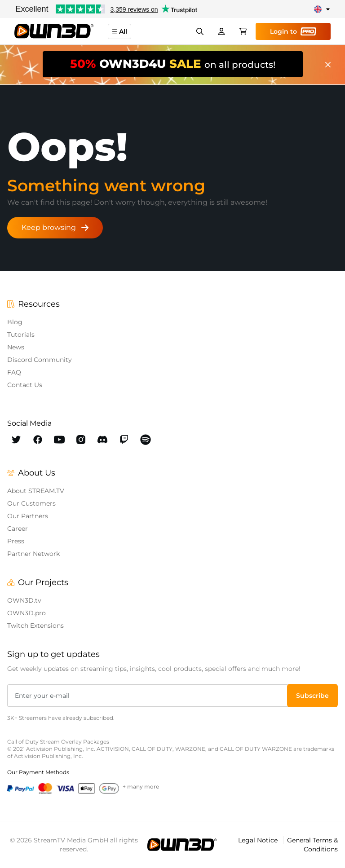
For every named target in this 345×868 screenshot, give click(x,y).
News (16, 347)
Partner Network (33, 554)
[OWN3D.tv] (182, 845)
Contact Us (25, 385)
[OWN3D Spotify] (146, 440)
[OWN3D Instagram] (81, 440)
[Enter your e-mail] (148, 696)
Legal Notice (259, 840)
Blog (15, 322)
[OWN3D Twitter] (16, 440)
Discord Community (40, 360)
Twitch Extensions (35, 626)
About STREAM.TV (36, 491)
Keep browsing (55, 227)
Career (18, 529)
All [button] (119, 31)
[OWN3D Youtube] (59, 440)
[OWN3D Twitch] (124, 440)
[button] (312, 696)
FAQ (14, 372)
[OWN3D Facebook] (38, 440)
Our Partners (28, 516)
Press (16, 541)
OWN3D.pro (27, 613)
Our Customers (31, 503)
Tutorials (21, 335)
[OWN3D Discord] (102, 440)
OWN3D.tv (24, 600)
